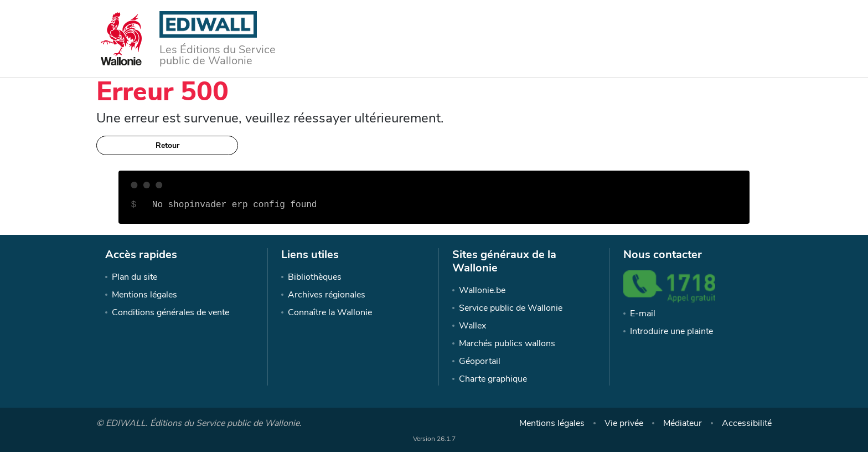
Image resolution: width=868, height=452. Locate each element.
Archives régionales (327, 295)
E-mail (643, 314)
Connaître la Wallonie (330, 312)
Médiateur (683, 423)
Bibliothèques (315, 277)
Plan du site (135, 277)
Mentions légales (144, 295)
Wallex (472, 326)
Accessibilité (747, 423)
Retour (167, 145)
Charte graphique (493, 379)
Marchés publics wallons (507, 343)
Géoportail (480, 361)
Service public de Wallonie (511, 308)
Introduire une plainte (671, 331)
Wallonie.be (482, 290)
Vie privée (624, 423)
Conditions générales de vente (170, 312)
